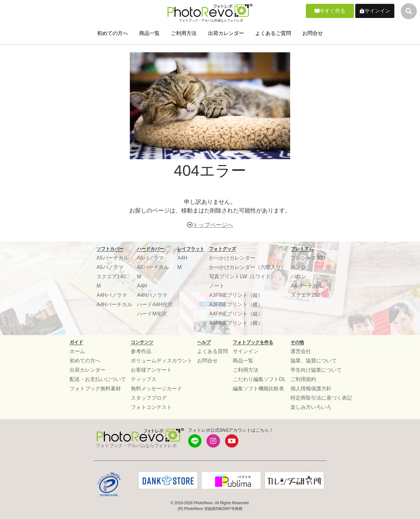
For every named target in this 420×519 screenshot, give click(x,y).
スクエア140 (111, 277)
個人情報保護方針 (311, 389)
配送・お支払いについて (98, 379)
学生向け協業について (316, 370)
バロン (298, 277)
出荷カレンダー (226, 33)
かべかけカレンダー (232, 258)
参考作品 (141, 351)
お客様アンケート (151, 370)
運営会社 (301, 351)
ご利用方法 (184, 33)
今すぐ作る (332, 11)
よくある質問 (213, 351)
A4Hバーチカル (114, 304)
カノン (298, 267)
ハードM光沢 (152, 314)
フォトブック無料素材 (95, 389)
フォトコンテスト (151, 407)
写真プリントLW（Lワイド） (242, 277)
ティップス (144, 379)
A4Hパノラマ (112, 295)
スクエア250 (305, 295)
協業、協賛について (314, 361)
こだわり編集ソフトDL (259, 379)
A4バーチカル (307, 286)
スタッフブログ (149, 398)
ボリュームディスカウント (162, 361)
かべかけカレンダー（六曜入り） (248, 267)
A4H (142, 286)
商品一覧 (149, 33)
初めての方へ (113, 33)
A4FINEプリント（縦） (236, 314)
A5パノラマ (110, 267)
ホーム (77, 351)
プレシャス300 (308, 258)
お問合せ (313, 33)
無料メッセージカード (156, 389)
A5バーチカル (113, 258)
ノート (217, 286)
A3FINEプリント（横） (236, 304)
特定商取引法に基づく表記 (321, 398)
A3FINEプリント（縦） (236, 295)
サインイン (377, 11)
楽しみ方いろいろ (311, 407)
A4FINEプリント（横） (236, 323)
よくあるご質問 (273, 33)
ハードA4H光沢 (155, 304)
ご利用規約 (303, 379)
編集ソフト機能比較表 (258, 389)
